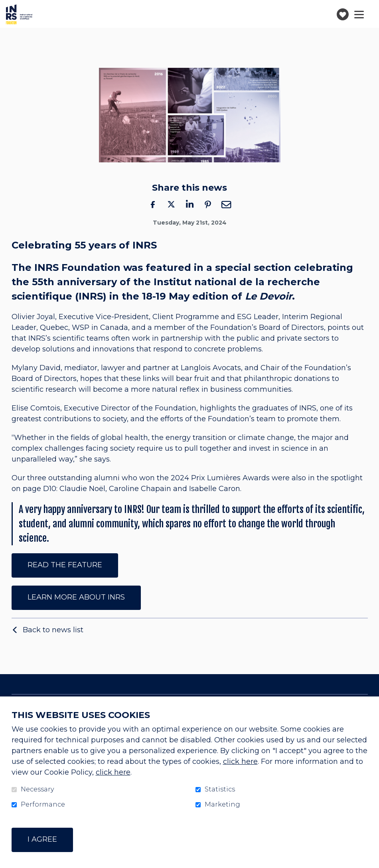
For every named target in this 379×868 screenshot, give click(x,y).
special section (253, 268)
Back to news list (53, 630)
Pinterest (208, 204)
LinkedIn (189, 204)
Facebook (153, 204)
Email (226, 204)
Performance (43, 805)
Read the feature (65, 565)
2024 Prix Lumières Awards (220, 478)
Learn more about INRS (76, 597)
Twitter (171, 204)
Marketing (222, 805)
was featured (157, 268)
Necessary (37, 789)
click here (240, 761)
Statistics (220, 789)
